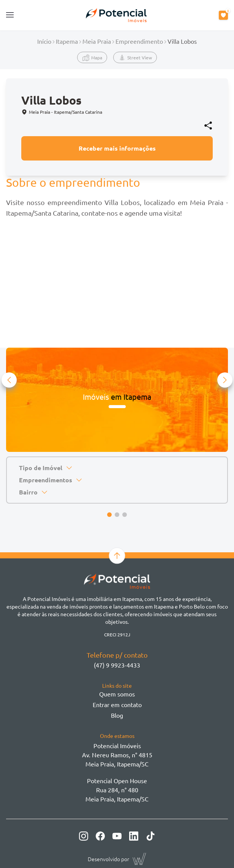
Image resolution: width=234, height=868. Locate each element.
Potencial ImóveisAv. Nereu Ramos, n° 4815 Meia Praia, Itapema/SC (117, 755)
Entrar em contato (117, 704)
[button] (9, 380)
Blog (117, 715)
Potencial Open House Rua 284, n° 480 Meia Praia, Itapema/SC (117, 790)
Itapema (67, 41)
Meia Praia (97, 41)
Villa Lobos (182, 41)
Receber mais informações (117, 148)
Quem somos (117, 694)
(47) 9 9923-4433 (117, 665)
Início (44, 41)
